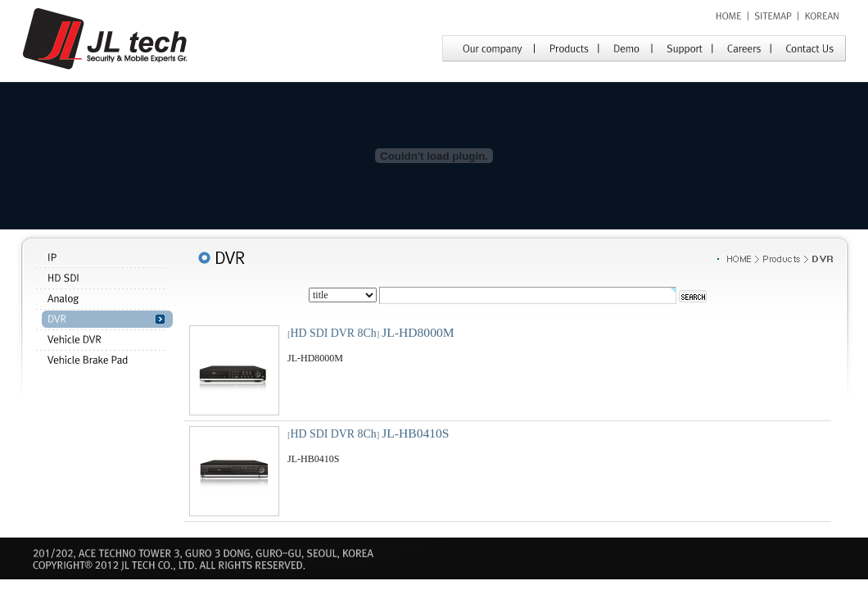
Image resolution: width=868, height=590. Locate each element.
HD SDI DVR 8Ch (334, 333)
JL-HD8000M (418, 332)
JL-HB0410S (415, 433)
